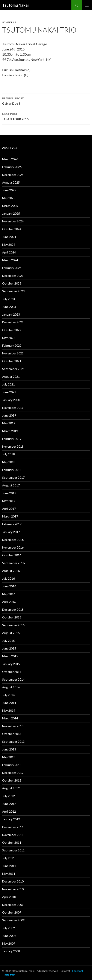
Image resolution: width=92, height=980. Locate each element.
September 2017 (13, 477)
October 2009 (12, 912)
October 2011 (12, 842)
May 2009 (9, 943)
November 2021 (13, 353)
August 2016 (11, 571)
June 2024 (9, 237)
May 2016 (9, 594)
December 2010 (13, 881)
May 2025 (9, 198)
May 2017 (9, 501)
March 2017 (10, 516)
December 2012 (13, 773)
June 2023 (9, 307)
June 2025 (9, 190)
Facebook (78, 971)
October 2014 (12, 672)
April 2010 (9, 897)
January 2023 (11, 314)
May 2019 (9, 423)
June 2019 (9, 415)
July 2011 (8, 858)
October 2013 (12, 734)
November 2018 (13, 446)
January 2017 (11, 532)
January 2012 (11, 819)
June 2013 (9, 749)
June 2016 (9, 586)
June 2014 (9, 703)
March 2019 (10, 431)
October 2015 (12, 617)
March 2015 (10, 656)
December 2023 (13, 276)
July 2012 (8, 796)
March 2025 (10, 206)
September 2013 (13, 742)
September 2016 (13, 563)
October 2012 (12, 780)
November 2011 (13, 835)
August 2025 (11, 182)
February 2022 (12, 345)
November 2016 (13, 547)
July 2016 (8, 578)
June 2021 (9, 392)
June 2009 (9, 936)
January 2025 (11, 213)
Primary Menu (87, 5)
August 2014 (11, 687)
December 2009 (13, 905)
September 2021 (13, 369)
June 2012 (9, 804)
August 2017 (11, 485)
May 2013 (9, 757)
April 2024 (9, 252)
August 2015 (11, 633)
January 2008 (11, 951)
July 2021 (8, 384)
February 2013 (12, 765)
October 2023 (12, 283)
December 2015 (13, 610)
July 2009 (8, 928)
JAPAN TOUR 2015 (46, 116)
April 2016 (9, 602)
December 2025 (13, 175)
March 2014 (10, 718)
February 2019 (12, 439)
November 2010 (13, 889)
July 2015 (8, 641)
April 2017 (9, 509)
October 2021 (12, 361)
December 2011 (13, 827)
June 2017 (9, 493)
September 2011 (13, 850)
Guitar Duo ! (46, 101)
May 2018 (9, 462)
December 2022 (13, 322)
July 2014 (8, 695)
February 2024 (12, 268)
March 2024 (10, 260)
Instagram (10, 975)
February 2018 (12, 470)
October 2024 (12, 229)
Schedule (9, 22)
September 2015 (13, 625)
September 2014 (13, 679)
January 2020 (11, 400)
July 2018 (8, 454)
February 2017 (12, 524)
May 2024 (9, 245)
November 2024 (13, 221)
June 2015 (9, 648)
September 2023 (13, 291)
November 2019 (13, 408)
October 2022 (12, 330)
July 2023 (8, 299)
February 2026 (12, 167)
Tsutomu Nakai (15, 5)
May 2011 (9, 874)
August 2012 (11, 788)
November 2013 (13, 726)
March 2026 (10, 159)
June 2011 (9, 866)
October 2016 (12, 555)
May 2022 (9, 338)
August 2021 (11, 377)
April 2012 (9, 811)
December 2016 (13, 540)
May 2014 (9, 710)
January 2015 (11, 664)
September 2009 (13, 920)
